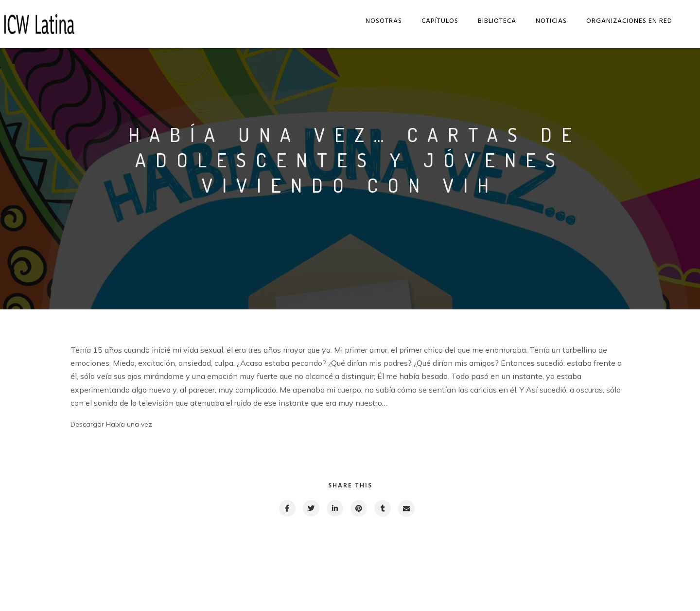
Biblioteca (491, 21)
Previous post (114, 575)
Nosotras (377, 21)
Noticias (545, 21)
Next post (591, 575)
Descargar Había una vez (111, 424)
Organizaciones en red (623, 21)
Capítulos (434, 21)
